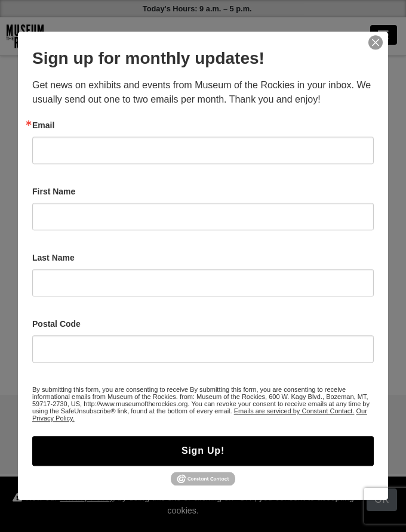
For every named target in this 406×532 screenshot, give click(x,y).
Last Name (53, 258)
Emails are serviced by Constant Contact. (294, 411)
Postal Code (56, 324)
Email (43, 125)
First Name (54, 191)
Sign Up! (203, 451)
